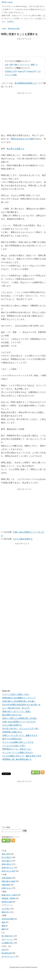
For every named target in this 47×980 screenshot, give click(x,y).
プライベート (24, 65)
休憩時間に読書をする (12, 732)
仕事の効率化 (7, 878)
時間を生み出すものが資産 (22, 139)
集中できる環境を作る (12, 739)
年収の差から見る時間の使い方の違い (19, 701)
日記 (3, 950)
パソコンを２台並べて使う (14, 746)
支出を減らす (7, 861)
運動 (3, 926)
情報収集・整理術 (8, 898)
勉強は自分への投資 (9, 895)
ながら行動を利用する (23, 539)
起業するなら (7, 888)
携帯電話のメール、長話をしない (17, 749)
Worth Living (7, 2)
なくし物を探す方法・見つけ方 (16, 708)
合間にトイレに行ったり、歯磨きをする (20, 735)
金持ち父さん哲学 (8, 871)
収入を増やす (7, 857)
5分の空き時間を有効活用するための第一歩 (21, 705)
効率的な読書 (7, 902)
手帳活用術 (6, 885)
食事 (3, 922)
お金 (6, 65)
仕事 (4, 29)
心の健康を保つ (8, 943)
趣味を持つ (6, 912)
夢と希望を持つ (8, 936)
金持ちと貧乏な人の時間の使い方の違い (20, 718)
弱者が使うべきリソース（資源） (17, 711)
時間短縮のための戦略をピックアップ (19, 698)
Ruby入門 (22, 71)
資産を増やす (7, 864)
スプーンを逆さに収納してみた (16, 694)
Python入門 (31, 71)
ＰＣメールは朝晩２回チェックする (18, 742)
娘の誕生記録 (7, 953)
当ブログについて (8, 956)
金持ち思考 (6, 854)
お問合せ (11, 22)
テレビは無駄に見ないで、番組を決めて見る (22, 756)
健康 (33, 65)
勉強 (16, 65)
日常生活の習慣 (8, 919)
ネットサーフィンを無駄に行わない (18, 752)
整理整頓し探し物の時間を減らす (17, 759)
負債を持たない (8, 868)
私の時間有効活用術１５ (25, 83)
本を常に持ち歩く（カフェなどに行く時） (21, 729)
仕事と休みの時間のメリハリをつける (19, 722)
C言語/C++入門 (11, 71)
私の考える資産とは (16, 149)
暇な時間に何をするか (12, 715)
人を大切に (6, 909)
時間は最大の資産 (14, 29)
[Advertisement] (23, 47)
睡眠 (3, 929)
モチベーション (8, 939)
